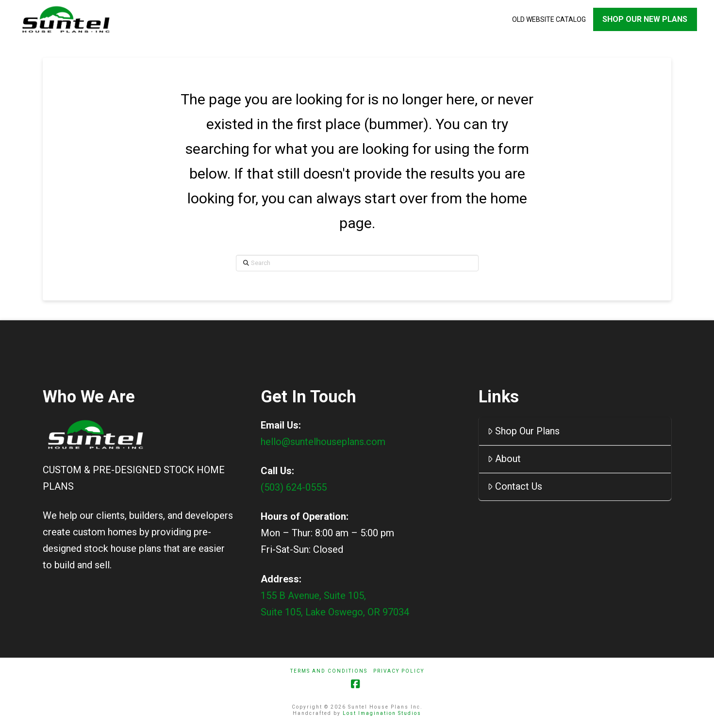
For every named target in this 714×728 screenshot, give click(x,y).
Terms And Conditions (329, 671)
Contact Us (515, 486)
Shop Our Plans (523, 431)
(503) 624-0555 (294, 488)
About (504, 459)
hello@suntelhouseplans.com (323, 442)
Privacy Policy (399, 671)
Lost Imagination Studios (382, 713)
